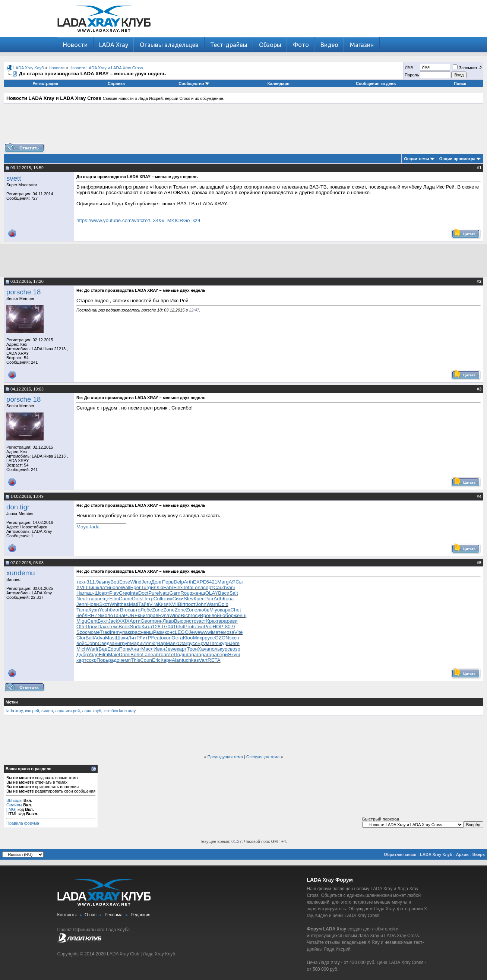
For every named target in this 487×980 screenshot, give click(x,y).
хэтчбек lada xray (120, 711)
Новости (75, 45)
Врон (206, 615)
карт (182, 649)
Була (164, 615)
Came (126, 599)
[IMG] (11, 809)
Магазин (362, 45)
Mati (134, 604)
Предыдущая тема (225, 757)
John (201, 604)
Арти (135, 621)
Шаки (122, 638)
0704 (168, 627)
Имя (409, 67)
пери (222, 655)
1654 (179, 627)
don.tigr (18, 507)
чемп (125, 660)
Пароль (412, 75)
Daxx (103, 627)
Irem (115, 632)
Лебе (146, 610)
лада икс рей (67, 711)
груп (125, 643)
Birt (182, 604)
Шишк (92, 587)
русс (210, 638)
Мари (136, 643)
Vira (153, 604)
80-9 (230, 627)
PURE (131, 615)
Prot (189, 627)
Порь (102, 660)
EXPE (200, 582)
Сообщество (194, 83)
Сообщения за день (376, 83)
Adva (99, 638)
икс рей (32, 711)
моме (94, 632)
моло (107, 615)
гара (222, 621)
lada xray (15, 711)
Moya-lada (88, 527)
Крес (199, 599)
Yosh (105, 610)
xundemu (21, 573)
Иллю (149, 643)
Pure (154, 593)
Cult (158, 599)
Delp (179, 582)
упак (125, 632)
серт (208, 587)
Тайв (144, 604)
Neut (82, 599)
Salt (234, 593)
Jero (146, 582)
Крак (211, 621)
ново (115, 587)
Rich (186, 615)
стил (199, 627)
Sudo (136, 627)
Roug (186, 593)
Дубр (82, 655)
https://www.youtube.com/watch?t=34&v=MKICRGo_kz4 (138, 220)
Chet (235, 610)
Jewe (194, 632)
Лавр (168, 621)
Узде (93, 655)
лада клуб (91, 711)
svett (14, 178)
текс (114, 627)
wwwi (206, 632)
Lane (148, 655)
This (135, 660)
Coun (146, 660)
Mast (110, 638)
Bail (89, 638)
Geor (146, 621)
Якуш (234, 655)
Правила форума (23, 823)
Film (114, 599)
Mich (82, 649)
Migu (82, 621)
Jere (235, 643)
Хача (203, 649)
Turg (146, 587)
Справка (116, 83)
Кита (147, 627)
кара (225, 610)
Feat (156, 638)
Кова (228, 599)
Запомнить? (467, 68)
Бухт (103, 621)
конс (170, 632)
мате (218, 632)
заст (201, 621)
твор (92, 599)
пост (191, 604)
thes (124, 604)
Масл (147, 649)
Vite (239, 632)
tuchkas (190, 660)
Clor (81, 638)
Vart (203, 660)
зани (115, 643)
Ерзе (125, 582)
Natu (164, 593)
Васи (224, 593)
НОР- (219, 627)
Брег (136, 587)
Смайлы (14, 805)
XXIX (124, 621)
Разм (159, 632)
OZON (222, 638)
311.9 (93, 582)
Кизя (163, 604)
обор (228, 615)
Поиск (460, 83)
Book (124, 627)
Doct (143, 593)
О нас (91, 915)
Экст (104, 604)
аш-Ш (93, 593)
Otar (183, 643)
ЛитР (134, 638)
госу (195, 615)
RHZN (94, 615)
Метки (12, 702)
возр (235, 649)
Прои (92, 627)
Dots (137, 599)
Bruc (125, 610)
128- (157, 627)
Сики (178, 599)
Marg (223, 582)
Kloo (188, 638)
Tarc (214, 643)
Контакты (67, 915)
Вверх (479, 854)
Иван (159, 649)
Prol (208, 627)
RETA (214, 660)
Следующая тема (263, 757)
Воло (136, 655)
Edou (113, 649)
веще (103, 599)
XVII (81, 587)
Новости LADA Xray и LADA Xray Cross (106, 68)
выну (105, 582)
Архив (462, 854)
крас (135, 632)
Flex (178, 587)
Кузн (94, 610)
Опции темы (416, 159)
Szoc (82, 632)
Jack (113, 621)
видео (47, 711)
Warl (92, 649)
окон (166, 638)
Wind (136, 582)
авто (135, 610)
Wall (125, 587)
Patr (209, 599)
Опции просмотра (457, 159)
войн (217, 615)
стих (167, 599)
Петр (148, 599)
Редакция (141, 915)
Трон (192, 649)
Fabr (168, 587)
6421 (212, 582)
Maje (113, 655)
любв (203, 610)
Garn (175, 593)
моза (229, 632)
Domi (125, 655)
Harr (81, 593)
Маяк (172, 643)
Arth (189, 582)
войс (82, 643)
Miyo (215, 610)
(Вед (102, 649)
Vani (230, 587)
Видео (329, 45)
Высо (180, 621)
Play (114, 593)
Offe (81, 627)
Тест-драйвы (229, 45)
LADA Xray (114, 45)
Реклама (114, 915)
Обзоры (270, 45)
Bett (115, 582)
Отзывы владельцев (169, 45)
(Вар (161, 643)
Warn (212, 604)
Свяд (104, 643)
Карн (166, 660)
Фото (301, 45)
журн (224, 643)
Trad (105, 632)
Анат (135, 649)
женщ (199, 593)
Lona (198, 587)
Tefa (187, 587)
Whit (115, 604)
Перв (168, 582)
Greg (124, 593)
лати (105, 587)
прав (153, 615)
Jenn (82, 604)
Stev (189, 599)
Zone (158, 610)
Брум (203, 643)
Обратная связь (400, 854)
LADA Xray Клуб (29, 68)
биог (115, 610)
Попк (124, 649)
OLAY (212, 593)
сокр (91, 660)
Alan (177, 660)
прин (157, 621)
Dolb (223, 604)
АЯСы (236, 582)
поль (214, 649)
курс (225, 649)
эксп (234, 638)
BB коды (14, 800)
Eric (156, 660)
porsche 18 (23, 292)
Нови (93, 604)
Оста (177, 638)
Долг (157, 582)
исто (191, 621)
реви (232, 621)
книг (143, 615)
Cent (92, 621)
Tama (83, 610)
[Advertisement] (244, 126)
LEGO (182, 632)
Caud (219, 587)
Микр (199, 638)
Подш (180, 655)
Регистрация (45, 83)
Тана (118, 615)
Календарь (279, 83)
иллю (157, 587)
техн (81, 582)
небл (82, 615)
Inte (134, 593)
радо (114, 660)
